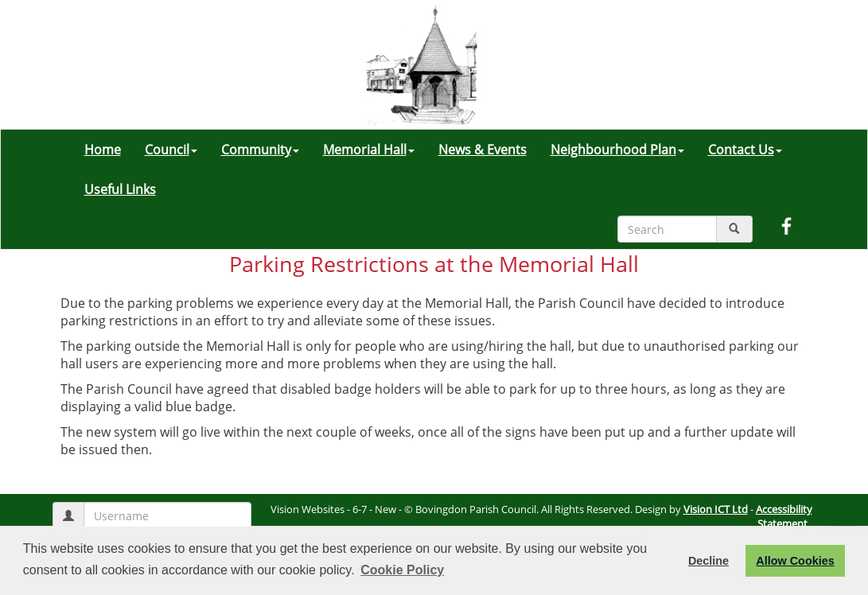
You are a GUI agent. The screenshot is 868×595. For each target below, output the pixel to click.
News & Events (483, 150)
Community (260, 150)
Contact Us (745, 150)
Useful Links (120, 189)
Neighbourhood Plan (617, 150)
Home (103, 150)
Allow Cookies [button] (795, 561)
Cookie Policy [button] (402, 570)
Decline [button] (708, 561)
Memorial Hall (369, 150)
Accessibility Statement (784, 516)
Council (171, 150)
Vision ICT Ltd (716, 509)
